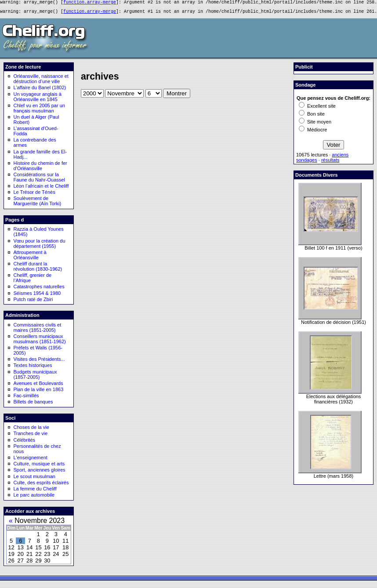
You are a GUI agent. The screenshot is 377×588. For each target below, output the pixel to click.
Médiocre (313, 132)
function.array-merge (90, 3)
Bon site (312, 116)
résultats (330, 163)
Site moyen (315, 124)
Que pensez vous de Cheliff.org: (333, 101)
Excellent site (317, 109)
